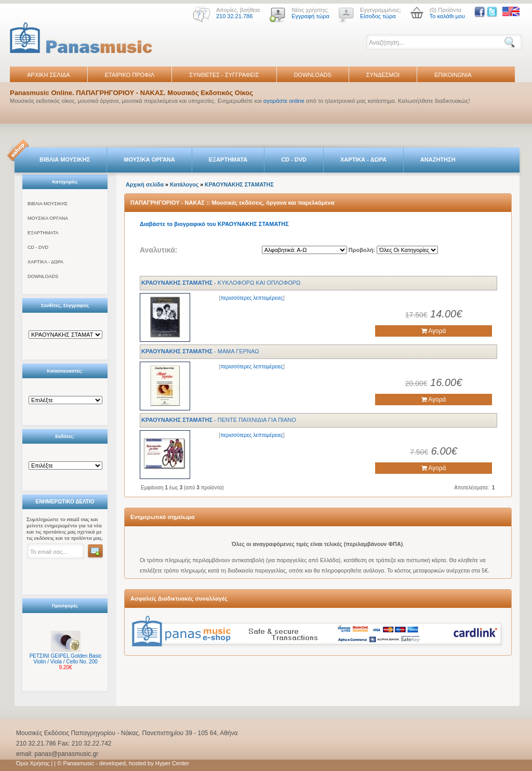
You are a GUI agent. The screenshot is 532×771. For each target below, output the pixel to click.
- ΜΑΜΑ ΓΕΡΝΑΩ (200, 351)
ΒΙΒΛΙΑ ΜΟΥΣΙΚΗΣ (65, 159)
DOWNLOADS (313, 75)
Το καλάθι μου (447, 16)
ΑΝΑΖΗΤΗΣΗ (438, 159)
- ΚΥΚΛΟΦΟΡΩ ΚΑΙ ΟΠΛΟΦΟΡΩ (221, 283)
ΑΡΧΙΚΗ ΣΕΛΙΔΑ (49, 75)
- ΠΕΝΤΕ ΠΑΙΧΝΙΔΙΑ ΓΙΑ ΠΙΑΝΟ (219, 420)
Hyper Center (172, 763)
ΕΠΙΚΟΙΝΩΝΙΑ (453, 75)
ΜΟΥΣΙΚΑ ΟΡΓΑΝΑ (149, 159)
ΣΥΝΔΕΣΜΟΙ (383, 75)
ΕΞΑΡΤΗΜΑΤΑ (228, 159)
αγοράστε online (284, 101)
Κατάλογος (184, 184)
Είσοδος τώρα (378, 16)
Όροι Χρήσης (33, 763)
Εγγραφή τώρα (310, 16)
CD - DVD (294, 159)
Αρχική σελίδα (145, 184)
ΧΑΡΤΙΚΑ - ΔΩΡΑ (363, 159)
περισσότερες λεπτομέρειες (252, 298)
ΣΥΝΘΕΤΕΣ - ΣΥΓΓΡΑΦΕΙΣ (224, 75)
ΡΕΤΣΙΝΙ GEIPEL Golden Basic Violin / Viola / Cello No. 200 (65, 659)
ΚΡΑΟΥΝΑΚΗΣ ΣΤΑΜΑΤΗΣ (239, 184)
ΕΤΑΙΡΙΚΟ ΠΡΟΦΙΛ (130, 75)
